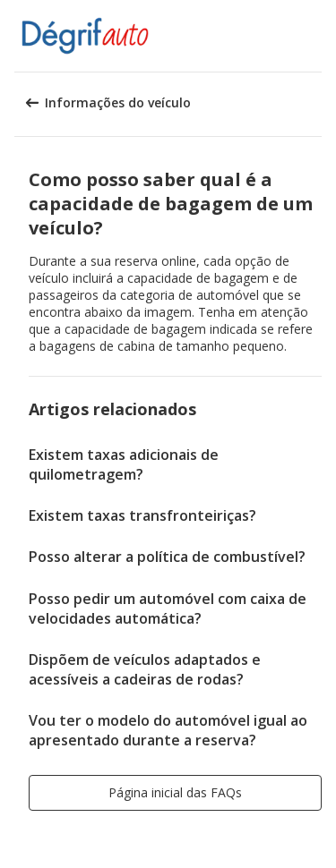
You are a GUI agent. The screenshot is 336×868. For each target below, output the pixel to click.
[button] (316, 36)
